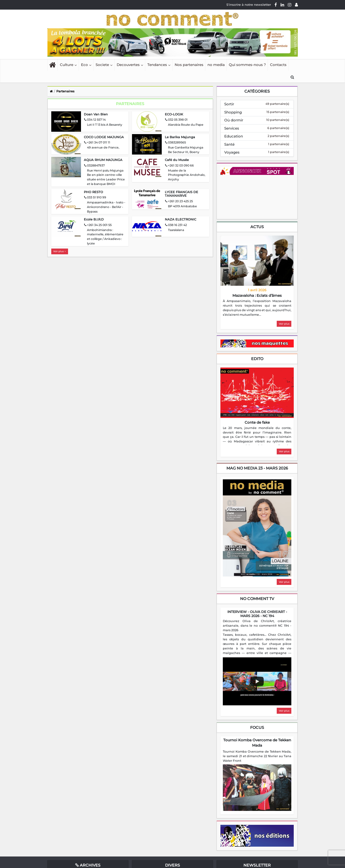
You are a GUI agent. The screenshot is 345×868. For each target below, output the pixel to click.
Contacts (278, 65)
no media (216, 65)
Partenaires (65, 91)
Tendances (157, 65)
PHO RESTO (93, 192)
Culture (67, 65)
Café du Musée (177, 160)
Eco (84, 65)
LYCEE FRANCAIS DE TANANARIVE (181, 194)
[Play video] (257, 681)
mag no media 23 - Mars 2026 (257, 468)
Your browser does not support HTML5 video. (256, 196)
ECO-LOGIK (174, 114)
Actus (257, 227)
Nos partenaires (189, 65)
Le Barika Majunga (180, 137)
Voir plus (60, 251)
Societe (102, 65)
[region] (257, 308)
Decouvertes (128, 65)
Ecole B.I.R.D (94, 219)
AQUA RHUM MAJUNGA (103, 160)
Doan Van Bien (96, 114)
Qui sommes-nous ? (247, 65)
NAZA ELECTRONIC (181, 219)
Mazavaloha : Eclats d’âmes (257, 295)
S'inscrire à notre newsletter (249, 5)
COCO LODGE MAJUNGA (104, 137)
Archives (88, 865)
